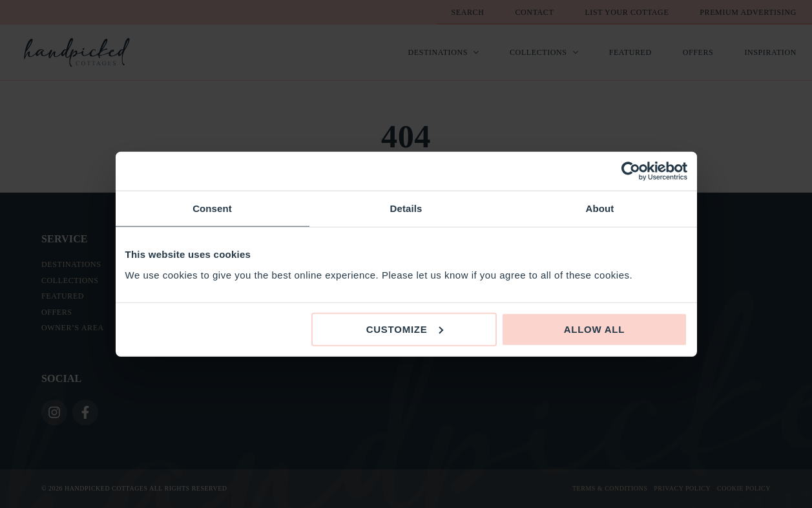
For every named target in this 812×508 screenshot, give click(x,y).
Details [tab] (406, 208)
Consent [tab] (212, 208)
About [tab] (600, 208)
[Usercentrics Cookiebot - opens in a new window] (631, 171)
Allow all (595, 329)
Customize (405, 329)
